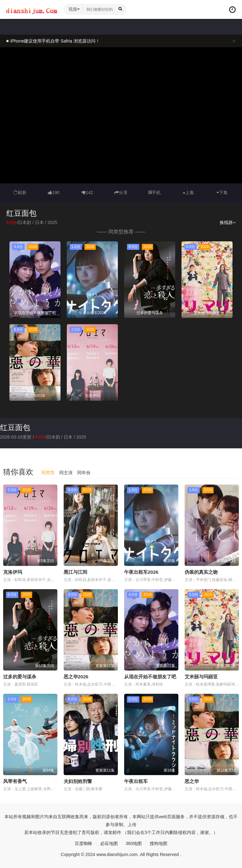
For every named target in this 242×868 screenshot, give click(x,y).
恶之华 (192, 781)
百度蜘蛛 (84, 843)
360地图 (134, 843)
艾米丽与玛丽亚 (201, 677)
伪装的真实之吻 (201, 572)
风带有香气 (15, 781)
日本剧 (25, 222)
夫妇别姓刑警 (78, 781)
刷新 (20, 193)
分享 (121, 193)
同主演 (66, 473)
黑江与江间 (75, 572)
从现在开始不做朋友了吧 (150, 677)
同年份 (84, 473)
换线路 (228, 222)
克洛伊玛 (13, 572)
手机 (155, 193)
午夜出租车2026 (141, 572)
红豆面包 (15, 427)
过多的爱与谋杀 (20, 677)
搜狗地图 (158, 843)
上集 (188, 193)
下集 (222, 193)
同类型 (48, 473)
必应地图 (109, 843)
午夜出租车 (136, 781)
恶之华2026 (76, 677)
